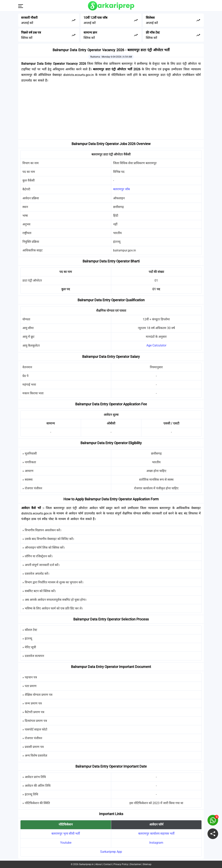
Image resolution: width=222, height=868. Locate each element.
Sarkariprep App (111, 852)
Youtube (66, 843)
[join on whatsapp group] (213, 820)
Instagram (156, 843)
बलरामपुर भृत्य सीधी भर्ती (66, 834)
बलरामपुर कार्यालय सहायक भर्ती (156, 834)
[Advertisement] (111, 112)
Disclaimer (135, 864)
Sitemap (147, 864)
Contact (108, 864)
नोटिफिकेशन (66, 824)
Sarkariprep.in (86, 864)
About (99, 864)
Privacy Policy (121, 864)
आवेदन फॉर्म (156, 824)
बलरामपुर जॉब (121, 189)
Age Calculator (156, 345)
